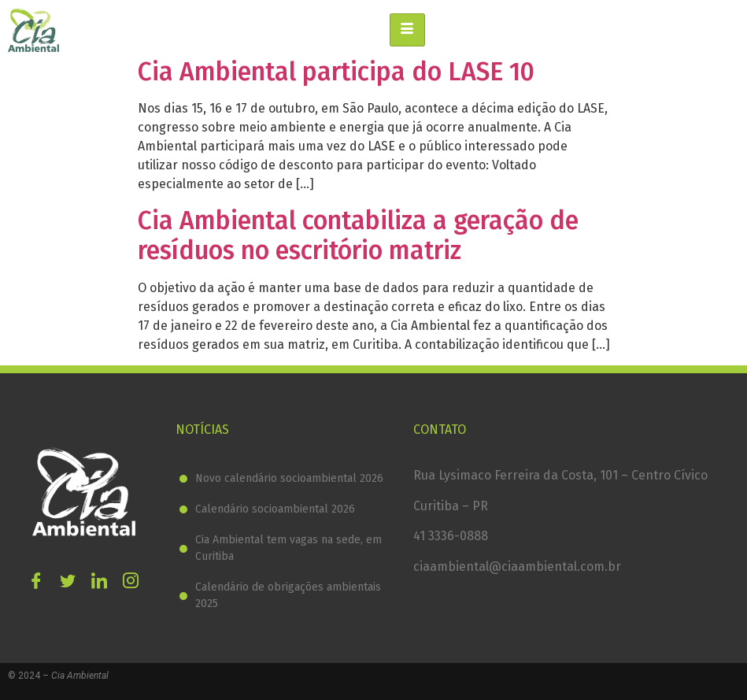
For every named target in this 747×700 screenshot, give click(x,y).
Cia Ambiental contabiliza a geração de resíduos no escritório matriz (358, 235)
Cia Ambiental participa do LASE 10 (336, 72)
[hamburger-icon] (407, 30)
